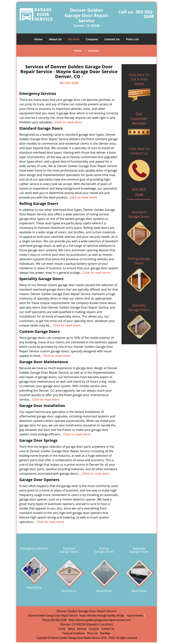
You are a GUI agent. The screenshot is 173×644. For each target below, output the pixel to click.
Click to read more (68, 122)
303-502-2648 (145, 14)
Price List (132, 39)
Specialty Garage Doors (139, 307)
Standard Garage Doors (139, 214)
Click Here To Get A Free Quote (139, 79)
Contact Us (112, 39)
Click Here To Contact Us (139, 151)
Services (74, 39)
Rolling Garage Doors (139, 261)
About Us (55, 39)
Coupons (92, 39)
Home (38, 39)
